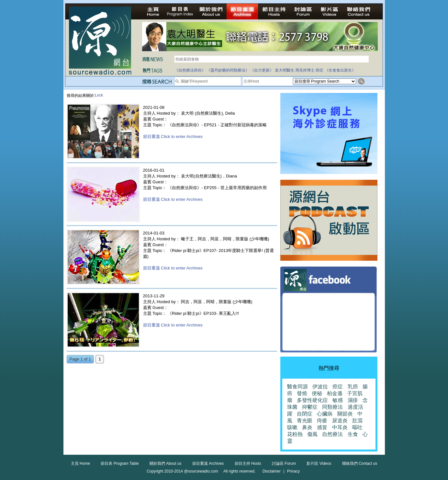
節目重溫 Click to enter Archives (173, 137)
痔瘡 (322, 421)
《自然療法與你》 (190, 70)
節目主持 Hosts (248, 463)
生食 (353, 434)
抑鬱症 (310, 407)
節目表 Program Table (120, 463)
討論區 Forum (284, 463)
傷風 (312, 434)
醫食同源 (297, 387)
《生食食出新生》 (340, 70)
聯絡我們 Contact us (360, 463)
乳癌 (353, 387)
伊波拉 (320, 387)
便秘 (317, 393)
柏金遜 (335, 393)
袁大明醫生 (285, 70)
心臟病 (325, 414)
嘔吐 (357, 427)
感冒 (322, 427)
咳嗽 (292, 427)
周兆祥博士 (305, 70)
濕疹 (353, 400)
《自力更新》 (262, 70)
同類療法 (332, 407)
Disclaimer (272, 471)
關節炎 (345, 414)
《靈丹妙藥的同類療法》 (228, 70)
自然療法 (332, 434)
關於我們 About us (166, 463)
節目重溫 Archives (208, 463)
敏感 (338, 400)
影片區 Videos (319, 463)
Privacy (293, 471)
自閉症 (305, 414)
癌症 (319, 70)
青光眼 (305, 421)
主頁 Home (80, 463)
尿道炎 (340, 421)
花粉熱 (295, 434)
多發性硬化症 (312, 400)
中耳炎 (340, 427)
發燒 (302, 393)
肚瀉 (357, 421)
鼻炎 (307, 427)
